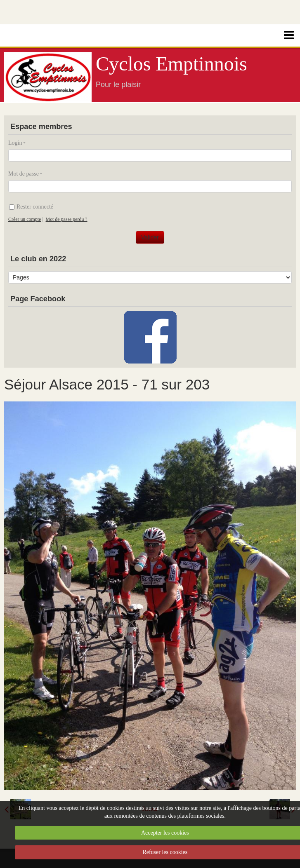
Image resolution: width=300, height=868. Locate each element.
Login (15, 143)
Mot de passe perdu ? (67, 219)
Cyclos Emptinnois (171, 64)
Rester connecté (31, 207)
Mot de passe (24, 174)
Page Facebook (38, 299)
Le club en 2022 (38, 259)
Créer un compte (25, 219)
